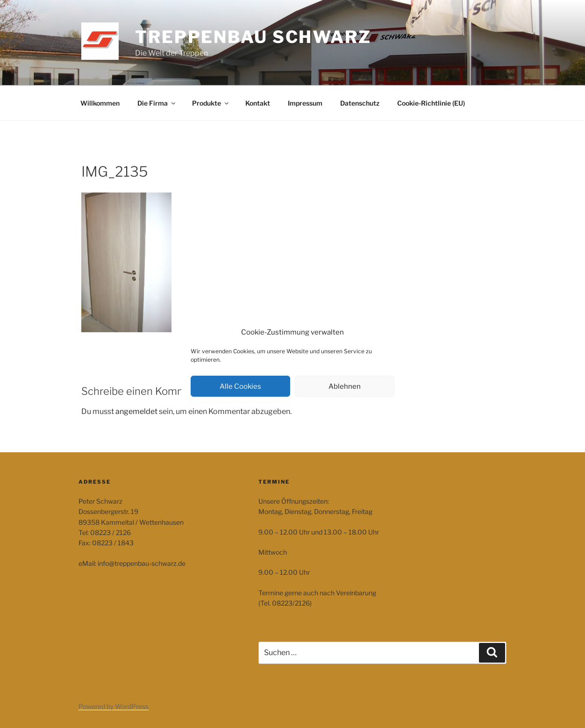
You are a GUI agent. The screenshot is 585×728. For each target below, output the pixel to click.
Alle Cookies (240, 386)
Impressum (305, 103)
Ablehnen (345, 386)
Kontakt (258, 103)
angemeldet (136, 411)
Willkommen (100, 103)
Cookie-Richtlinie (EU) (431, 103)
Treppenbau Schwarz (253, 37)
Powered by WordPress (114, 706)
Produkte (211, 103)
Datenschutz (360, 103)
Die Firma (157, 103)
